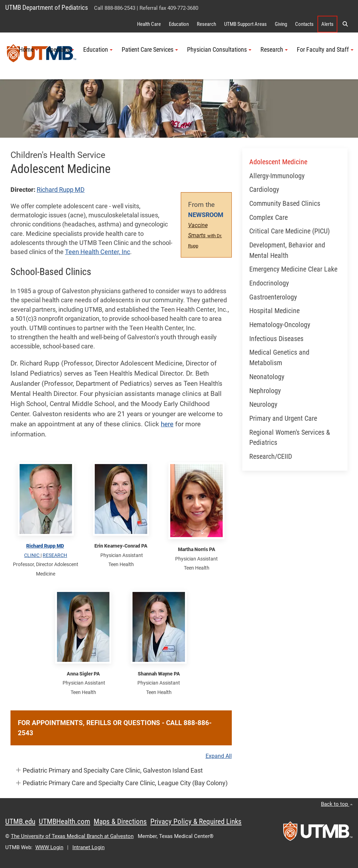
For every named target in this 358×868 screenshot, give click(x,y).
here (167, 424)
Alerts (327, 24)
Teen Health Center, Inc (98, 252)
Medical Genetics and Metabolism (279, 358)
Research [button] (274, 50)
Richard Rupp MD (61, 190)
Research (206, 24)
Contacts (304, 24)
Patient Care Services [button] (150, 50)
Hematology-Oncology (280, 325)
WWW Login (49, 847)
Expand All (219, 756)
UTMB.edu (20, 822)
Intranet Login (88, 847)
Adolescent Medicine (278, 162)
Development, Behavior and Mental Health (287, 250)
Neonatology (267, 377)
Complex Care (268, 218)
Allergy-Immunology (277, 176)
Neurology (263, 404)
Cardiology (264, 190)
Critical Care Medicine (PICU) (289, 231)
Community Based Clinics (285, 204)
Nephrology (265, 391)
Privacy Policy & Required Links (196, 822)
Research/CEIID (271, 457)
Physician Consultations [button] (219, 50)
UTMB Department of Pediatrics (47, 8)
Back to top (337, 804)
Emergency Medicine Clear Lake (293, 269)
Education (179, 24)
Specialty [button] (61, 50)
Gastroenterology (273, 297)
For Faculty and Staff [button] (325, 50)
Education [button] (98, 50)
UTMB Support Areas (245, 24)
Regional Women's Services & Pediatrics (290, 438)
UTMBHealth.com (65, 822)
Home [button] (28, 50)
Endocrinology (269, 283)
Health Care (149, 24)
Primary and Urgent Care (283, 418)
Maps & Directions (120, 822)
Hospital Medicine (274, 311)
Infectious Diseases (276, 339)
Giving (281, 24)
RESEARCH (55, 555)
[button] (345, 24)
